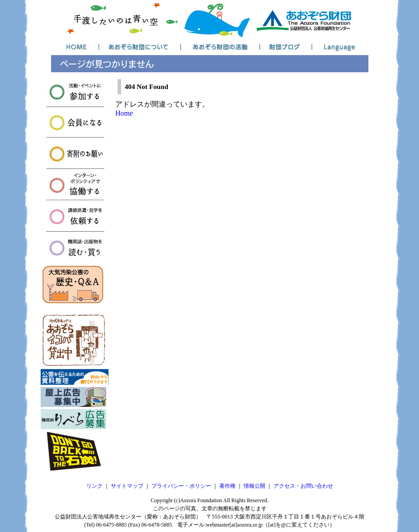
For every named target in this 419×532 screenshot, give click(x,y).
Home (124, 113)
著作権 (227, 486)
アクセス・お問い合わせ (303, 486)
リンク (94, 486)
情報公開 (254, 486)
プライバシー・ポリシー (181, 486)
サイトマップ (127, 486)
